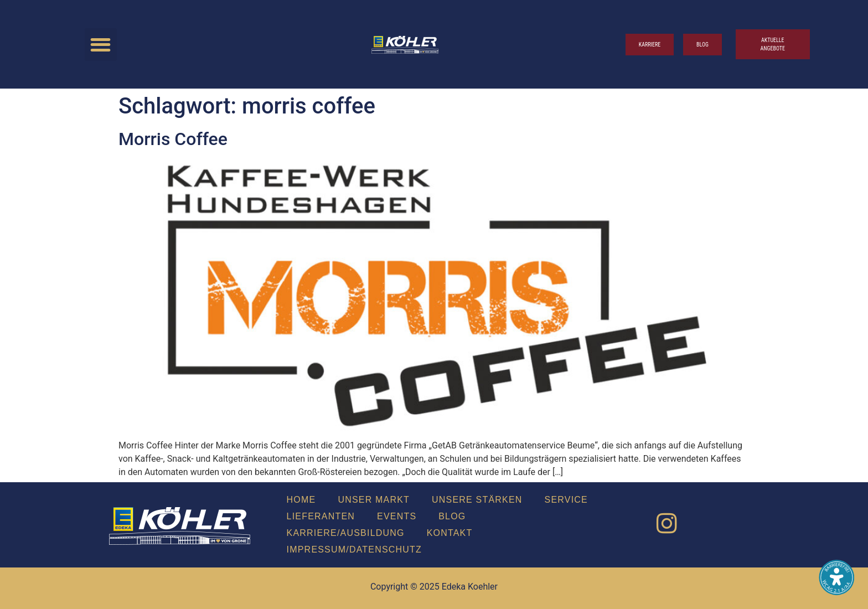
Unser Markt (374, 500)
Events (397, 516)
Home (301, 500)
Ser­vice (566, 500)
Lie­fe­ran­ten (321, 516)
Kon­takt (450, 533)
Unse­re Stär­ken (477, 500)
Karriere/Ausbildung (346, 533)
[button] (101, 45)
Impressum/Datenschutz (354, 549)
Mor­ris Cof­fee (173, 139)
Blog (452, 516)
